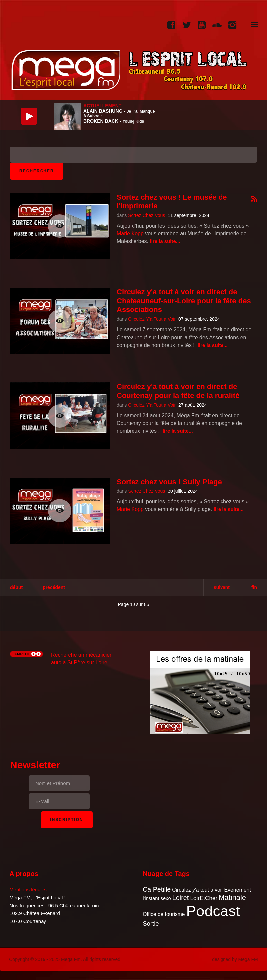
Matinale (232, 897)
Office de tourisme (164, 914)
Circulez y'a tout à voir (197, 890)
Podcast (213, 911)
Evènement (237, 890)
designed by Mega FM (235, 959)
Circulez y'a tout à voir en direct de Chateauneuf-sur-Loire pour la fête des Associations (184, 301)
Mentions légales (28, 889)
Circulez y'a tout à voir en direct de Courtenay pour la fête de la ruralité (178, 391)
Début (16, 587)
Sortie (151, 924)
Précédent (54, 587)
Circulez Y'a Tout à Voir (152, 319)
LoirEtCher (204, 898)
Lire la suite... (165, 241)
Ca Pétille (157, 889)
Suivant (222, 587)
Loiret (180, 898)
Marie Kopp (130, 234)
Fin (254, 587)
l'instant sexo (157, 898)
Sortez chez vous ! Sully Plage (169, 482)
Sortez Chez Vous (146, 215)
